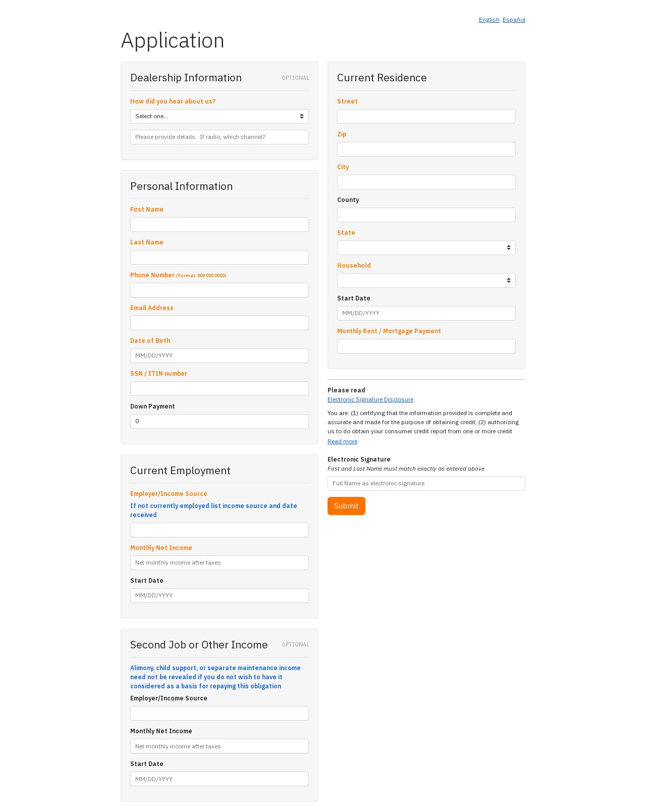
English (489, 19)
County (348, 200)
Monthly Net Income (161, 548)
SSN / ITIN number (159, 373)
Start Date (147, 580)
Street (347, 101)
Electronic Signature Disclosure (370, 399)
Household (354, 265)
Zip (342, 134)
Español (514, 19)
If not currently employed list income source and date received (214, 510)
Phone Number (178, 275)
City (343, 167)
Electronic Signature (406, 464)
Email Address (152, 308)
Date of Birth (150, 341)
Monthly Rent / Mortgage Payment (389, 331)
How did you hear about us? (173, 101)
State (346, 233)
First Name (147, 209)
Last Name (147, 242)
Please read (346, 390)
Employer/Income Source (169, 494)
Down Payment (153, 406)
